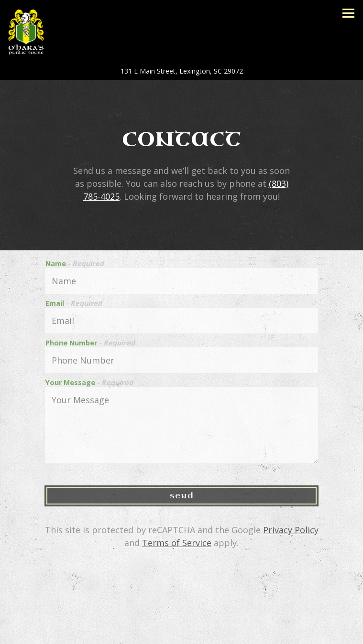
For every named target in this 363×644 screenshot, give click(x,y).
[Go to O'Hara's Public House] (181, 71)
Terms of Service (177, 543)
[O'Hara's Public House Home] (35, 31)
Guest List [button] (181, 633)
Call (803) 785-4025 (182, 611)
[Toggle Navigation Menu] (348, 13)
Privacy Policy (291, 530)
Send (182, 496)
